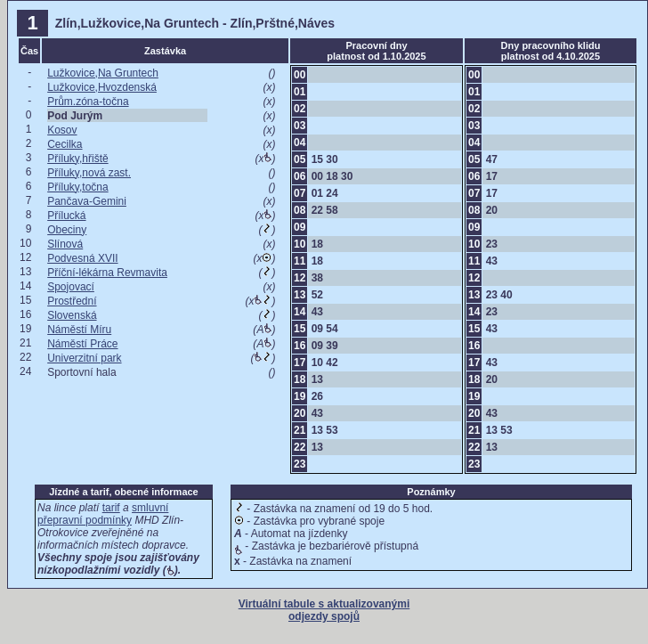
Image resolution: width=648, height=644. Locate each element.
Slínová (65, 244)
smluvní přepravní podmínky (103, 514)
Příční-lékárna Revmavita (107, 273)
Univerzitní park (84, 358)
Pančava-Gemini (87, 201)
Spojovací (71, 287)
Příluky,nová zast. (89, 173)
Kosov (62, 130)
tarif (111, 508)
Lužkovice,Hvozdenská (102, 87)
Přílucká (66, 216)
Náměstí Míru (79, 330)
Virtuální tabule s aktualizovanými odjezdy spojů (324, 610)
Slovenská (72, 315)
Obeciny (67, 230)
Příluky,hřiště (77, 159)
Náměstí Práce (82, 344)
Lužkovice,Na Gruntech (103, 73)
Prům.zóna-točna (88, 102)
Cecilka (65, 144)
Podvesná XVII (82, 258)
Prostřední (72, 301)
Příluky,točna (77, 187)
